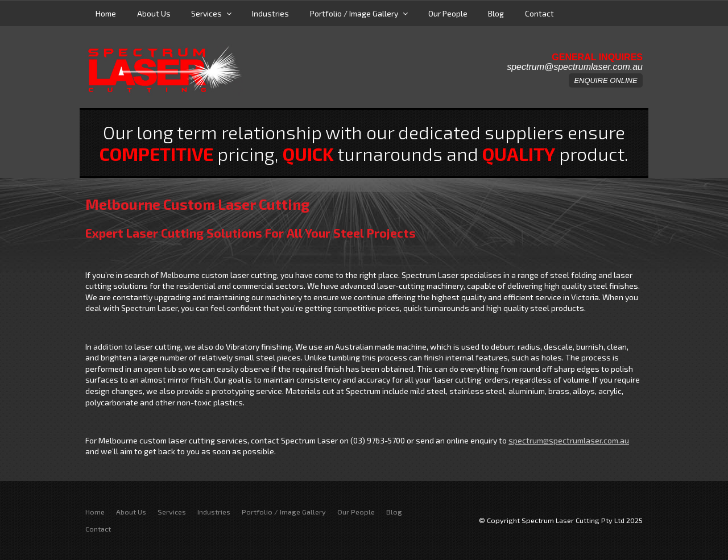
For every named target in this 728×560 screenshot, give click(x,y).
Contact (539, 13)
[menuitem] (95, 512)
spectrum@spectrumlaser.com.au (575, 67)
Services (206, 13)
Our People (448, 13)
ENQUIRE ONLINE (605, 80)
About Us (154, 13)
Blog (496, 13)
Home (106, 13)
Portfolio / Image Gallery (354, 13)
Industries (270, 13)
